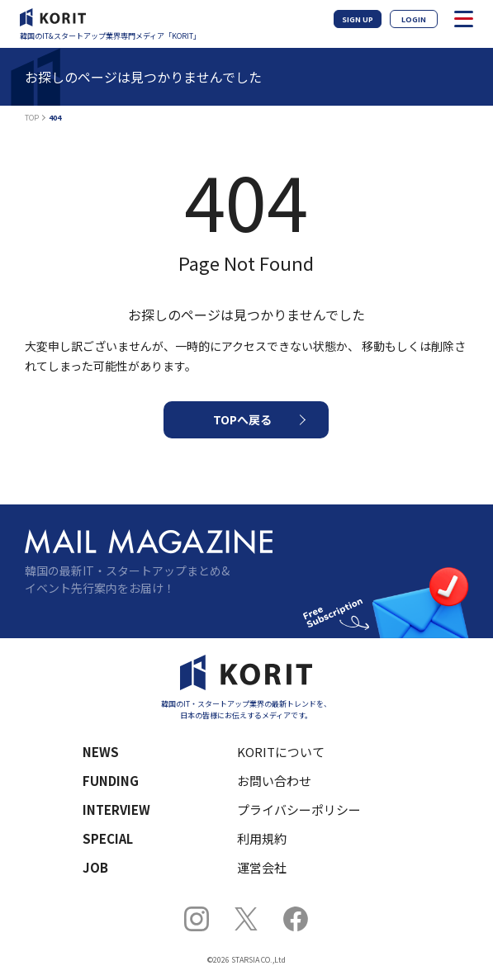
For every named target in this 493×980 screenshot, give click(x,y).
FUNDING (111, 781)
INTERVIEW (116, 810)
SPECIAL (108, 838)
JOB (95, 867)
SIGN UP (358, 19)
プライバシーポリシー (299, 810)
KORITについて (281, 752)
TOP (32, 118)
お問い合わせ (274, 781)
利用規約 (262, 838)
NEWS (101, 752)
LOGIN (414, 19)
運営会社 (262, 867)
